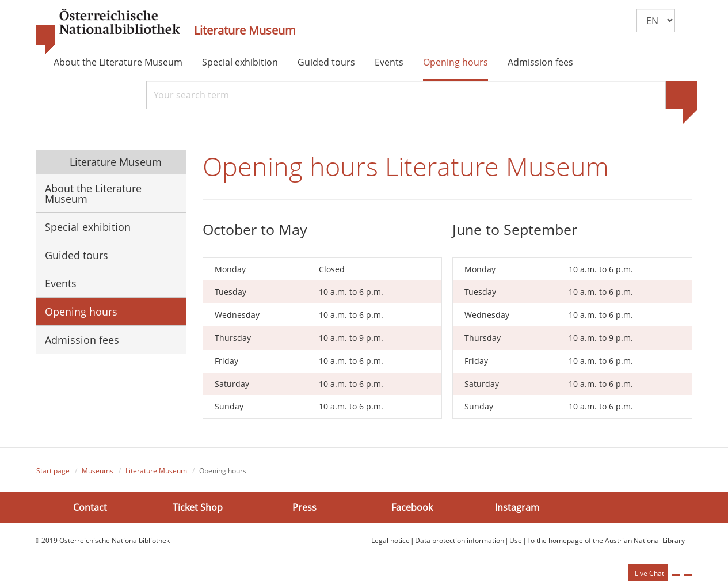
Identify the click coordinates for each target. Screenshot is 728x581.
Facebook (412, 507)
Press (304, 507)
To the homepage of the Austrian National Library (606, 540)
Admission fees (540, 62)
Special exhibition (240, 62)
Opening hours (456, 62)
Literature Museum (245, 31)
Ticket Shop (198, 507)
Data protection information (460, 540)
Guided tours (326, 62)
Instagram (517, 507)
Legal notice (390, 540)
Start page (53, 471)
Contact (90, 507)
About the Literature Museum (118, 62)
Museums (98, 471)
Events (389, 62)
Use (516, 540)
